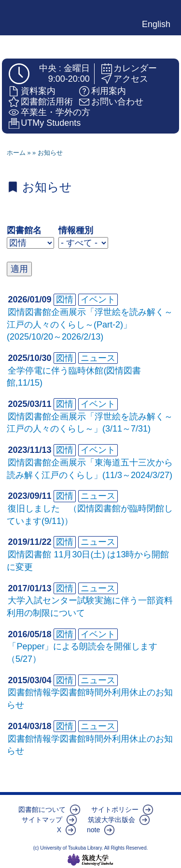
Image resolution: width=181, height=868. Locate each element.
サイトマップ (42, 820)
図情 (65, 299)
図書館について (42, 809)
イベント (98, 299)
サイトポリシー (115, 809)
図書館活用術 (47, 102)
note (93, 830)
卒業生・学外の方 (56, 112)
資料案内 (38, 91)
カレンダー (135, 68)
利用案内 (109, 91)
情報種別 (76, 230)
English (156, 24)
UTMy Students (51, 123)
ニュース (98, 358)
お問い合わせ (117, 102)
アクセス (131, 79)
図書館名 (24, 230)
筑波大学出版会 (111, 820)
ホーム (16, 153)
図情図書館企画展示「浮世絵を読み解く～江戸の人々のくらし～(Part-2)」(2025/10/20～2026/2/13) (90, 324)
